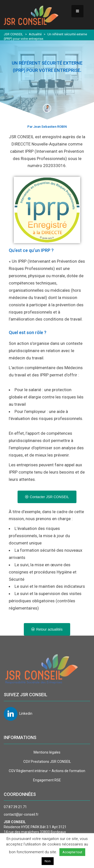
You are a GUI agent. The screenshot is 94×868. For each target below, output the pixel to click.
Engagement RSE (47, 780)
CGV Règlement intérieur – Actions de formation (47, 771)
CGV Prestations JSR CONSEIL (47, 762)
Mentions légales (47, 752)
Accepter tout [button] (72, 852)
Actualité (35, 34)
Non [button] (48, 861)
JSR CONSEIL (13, 34)
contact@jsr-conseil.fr (21, 814)
